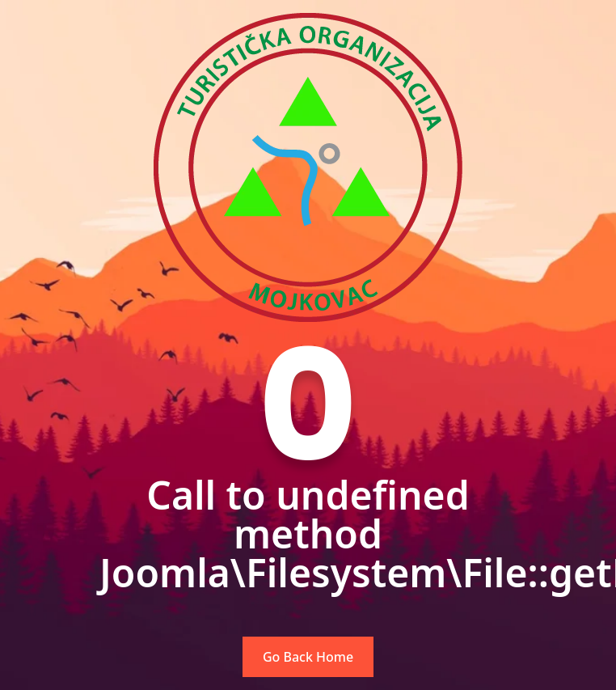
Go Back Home (308, 657)
